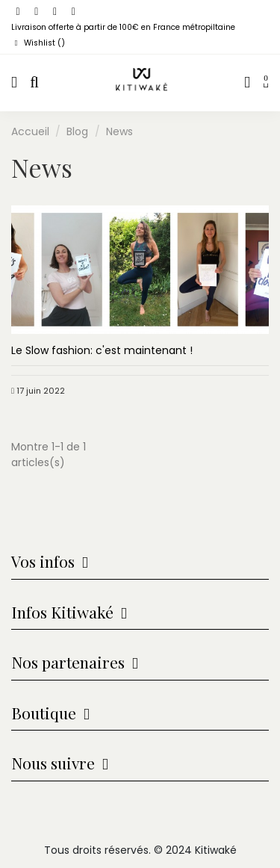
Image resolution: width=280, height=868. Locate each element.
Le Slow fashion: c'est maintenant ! (102, 350)
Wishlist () (38, 43)
